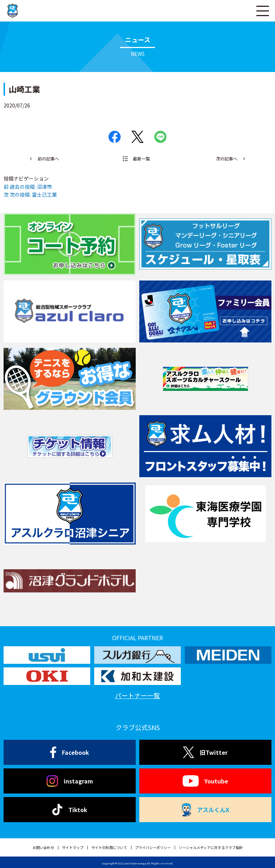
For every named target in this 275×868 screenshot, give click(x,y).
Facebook (70, 752)
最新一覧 (141, 159)
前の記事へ (48, 159)
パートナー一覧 (137, 695)
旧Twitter (205, 752)
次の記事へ (227, 159)
